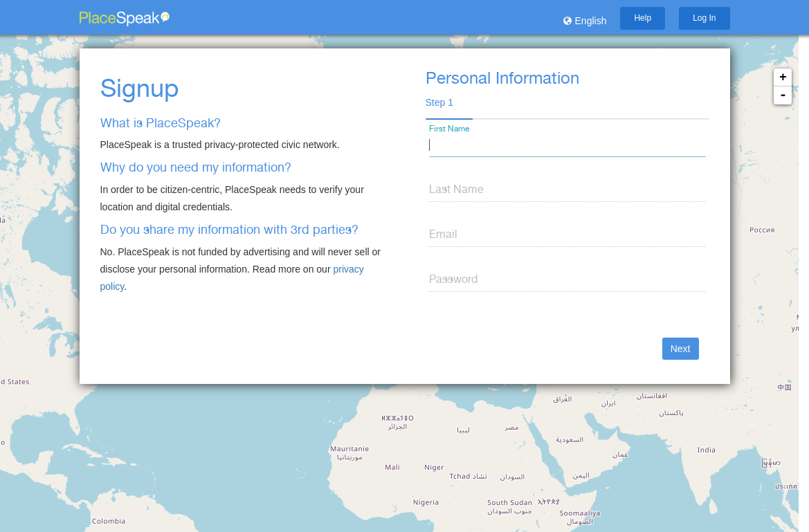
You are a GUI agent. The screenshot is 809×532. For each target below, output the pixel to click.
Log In (704, 18)
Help (643, 18)
